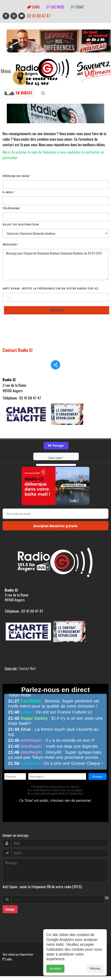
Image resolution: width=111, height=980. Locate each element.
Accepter (55, 973)
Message (11, 244)
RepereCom (27, 954)
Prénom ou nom (17, 176)
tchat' (78, 7)
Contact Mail (27, 668)
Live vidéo (55, 7)
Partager (56, 446)
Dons (33, 7)
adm (7, 959)
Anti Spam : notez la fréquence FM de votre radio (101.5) (51, 288)
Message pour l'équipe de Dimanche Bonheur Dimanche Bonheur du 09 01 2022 (55, 265)
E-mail (9, 192)
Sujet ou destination (21, 224)
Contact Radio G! (18, 350)
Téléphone (11, 208)
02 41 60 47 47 (39, 16)
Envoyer (10, 909)
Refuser (95, 973)
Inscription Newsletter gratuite (55, 526)
